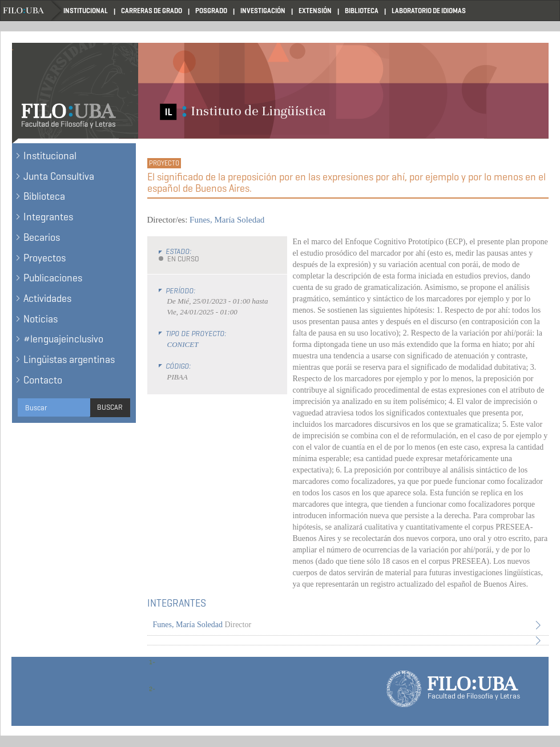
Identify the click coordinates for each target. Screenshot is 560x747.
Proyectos (45, 258)
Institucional (86, 11)
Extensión (315, 11)
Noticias (41, 319)
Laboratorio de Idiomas (429, 11)
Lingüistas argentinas (69, 360)
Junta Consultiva (59, 176)
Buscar (110, 407)
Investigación (263, 11)
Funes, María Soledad (227, 220)
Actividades (47, 298)
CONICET (183, 344)
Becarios (42, 237)
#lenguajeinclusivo (63, 339)
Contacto (43, 380)
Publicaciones (53, 278)
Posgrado (211, 11)
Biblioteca (362, 11)
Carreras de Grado (152, 11)
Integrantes (48, 217)
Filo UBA (32, 11)
